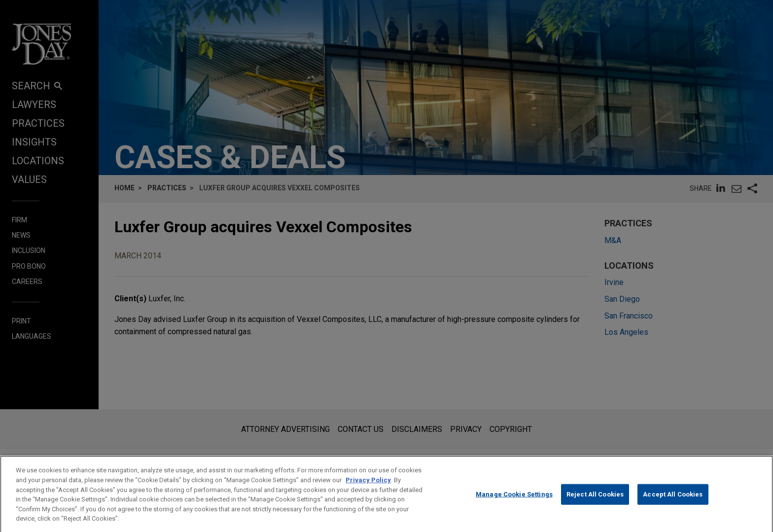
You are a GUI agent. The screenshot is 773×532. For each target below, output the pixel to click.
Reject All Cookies (595, 502)
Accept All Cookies (673, 502)
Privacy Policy (368, 488)
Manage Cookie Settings (514, 502)
